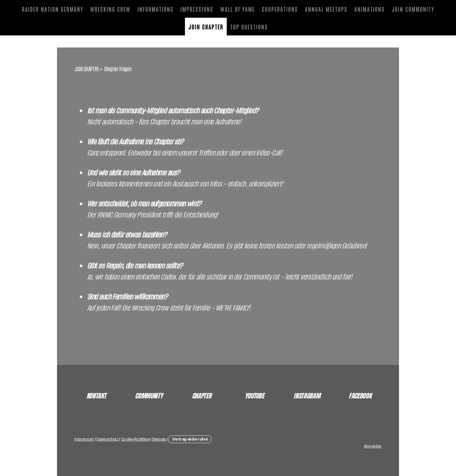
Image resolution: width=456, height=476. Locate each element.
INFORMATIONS (155, 9)
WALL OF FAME (238, 9)
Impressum (84, 439)
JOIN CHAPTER (206, 27)
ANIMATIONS (370, 9)
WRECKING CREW (110, 9)
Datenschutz (107, 439)
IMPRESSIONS (197, 9)
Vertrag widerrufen (190, 439)
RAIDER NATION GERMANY (53, 9)
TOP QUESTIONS (249, 27)
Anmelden (373, 446)
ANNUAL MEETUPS (326, 9)
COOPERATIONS (280, 9)
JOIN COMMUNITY (413, 9)
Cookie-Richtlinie (135, 439)
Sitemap (159, 439)
